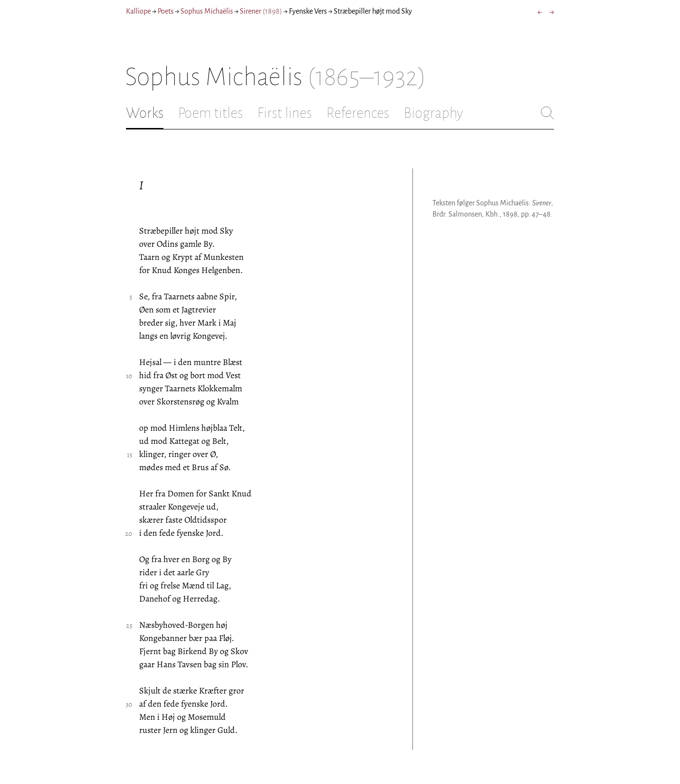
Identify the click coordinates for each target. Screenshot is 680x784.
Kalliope (138, 11)
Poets (166, 11)
